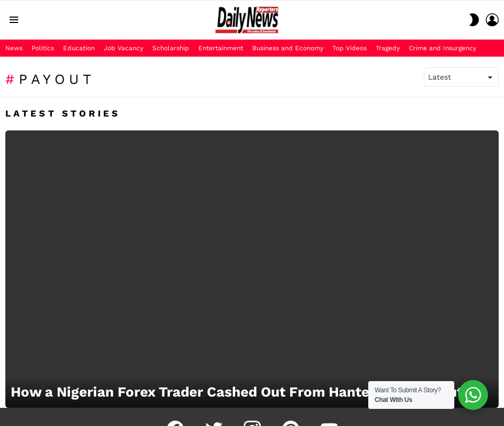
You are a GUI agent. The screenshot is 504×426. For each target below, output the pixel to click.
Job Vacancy (123, 48)
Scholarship (171, 48)
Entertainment (221, 48)
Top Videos (350, 48)
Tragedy (388, 48)
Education (79, 48)
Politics (43, 48)
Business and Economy (288, 48)
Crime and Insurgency (443, 48)
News (14, 48)
